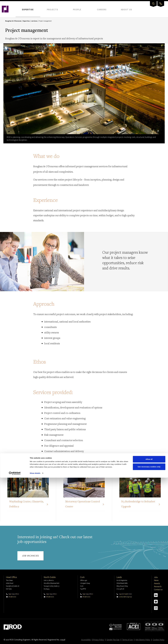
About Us (126, 9)
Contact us (158, 589)
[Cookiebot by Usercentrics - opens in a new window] (15, 640)
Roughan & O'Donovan (13, 21)
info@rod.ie (12, 597)
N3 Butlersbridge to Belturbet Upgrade (138, 504)
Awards (157, 583)
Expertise (28, 9)
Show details (35, 640)
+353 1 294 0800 (14, 594)
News (156, 580)
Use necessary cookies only (149, 633)
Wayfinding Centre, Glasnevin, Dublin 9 (26, 504)
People (77, 9)
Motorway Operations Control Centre (83, 504)
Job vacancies (30, 556)
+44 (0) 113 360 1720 (125, 594)
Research (158, 586)
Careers (102, 9)
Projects (52, 9)
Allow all (149, 626)
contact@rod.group (125, 597)
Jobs (156, 577)
